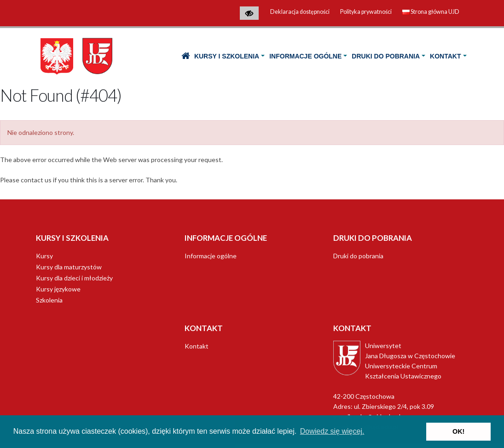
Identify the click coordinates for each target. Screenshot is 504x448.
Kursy (44, 256)
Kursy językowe (58, 289)
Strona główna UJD (431, 12)
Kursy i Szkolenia (227, 56)
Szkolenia (49, 300)
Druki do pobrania (386, 56)
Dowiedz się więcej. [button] (332, 431)
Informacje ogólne (305, 56)
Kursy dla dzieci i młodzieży (74, 278)
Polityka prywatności (366, 12)
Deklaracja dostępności (300, 12)
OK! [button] (458, 431)
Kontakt (445, 56)
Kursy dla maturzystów (69, 267)
